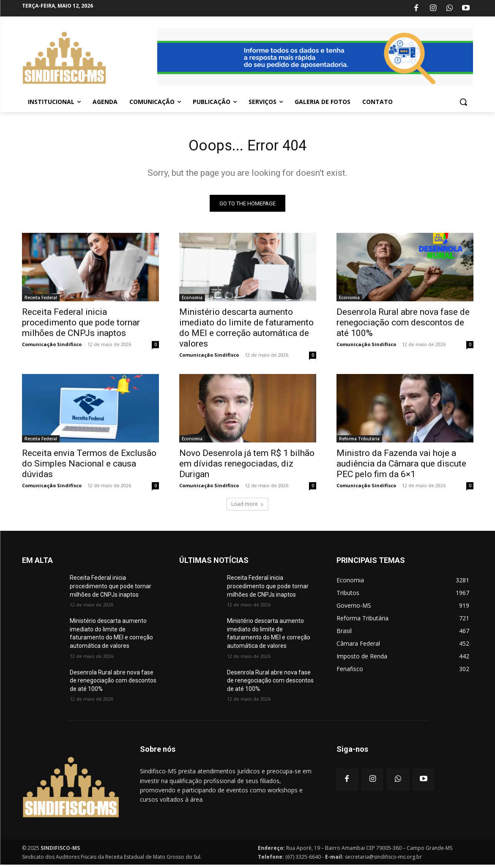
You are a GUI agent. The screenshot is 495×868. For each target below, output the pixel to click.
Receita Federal (41, 301)
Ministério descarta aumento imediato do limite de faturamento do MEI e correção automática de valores (246, 331)
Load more (247, 507)
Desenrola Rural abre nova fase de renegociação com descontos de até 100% (403, 326)
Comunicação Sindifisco (52, 348)
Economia (192, 301)
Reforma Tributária (359, 442)
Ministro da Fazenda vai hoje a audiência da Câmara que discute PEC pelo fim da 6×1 (401, 467)
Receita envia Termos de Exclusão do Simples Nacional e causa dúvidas (89, 467)
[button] (463, 102)
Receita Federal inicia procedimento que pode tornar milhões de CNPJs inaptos (81, 326)
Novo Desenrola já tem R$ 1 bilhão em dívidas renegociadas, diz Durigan (247, 467)
